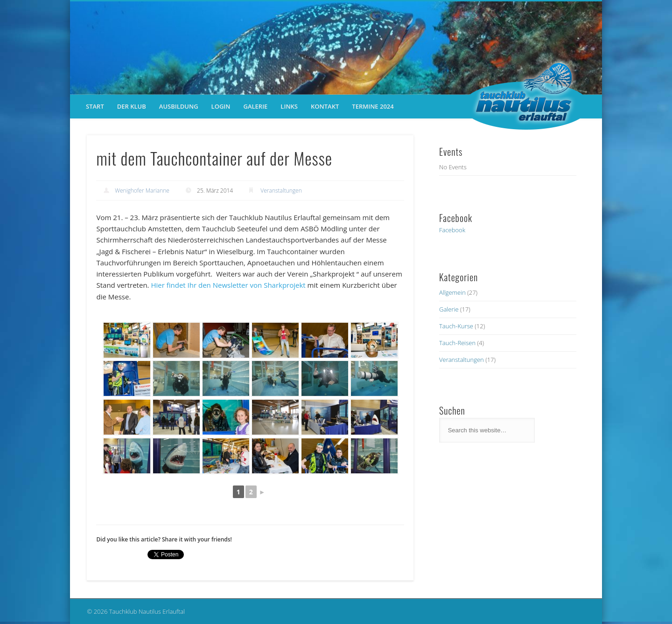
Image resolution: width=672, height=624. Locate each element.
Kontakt (325, 106)
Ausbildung (179, 106)
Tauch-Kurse (456, 326)
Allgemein (452, 292)
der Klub (132, 106)
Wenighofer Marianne (142, 191)
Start (95, 106)
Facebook (452, 230)
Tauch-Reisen (457, 343)
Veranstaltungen (281, 191)
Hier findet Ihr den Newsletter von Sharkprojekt (228, 285)
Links (289, 106)
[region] (336, 48)
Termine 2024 (373, 106)
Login (221, 106)
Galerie (255, 106)
